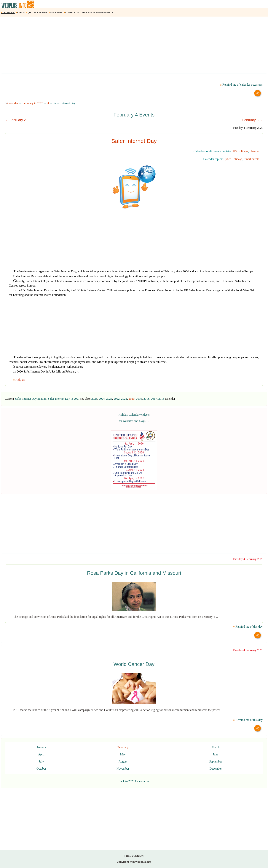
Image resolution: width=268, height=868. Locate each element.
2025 (94, 399)
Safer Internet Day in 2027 (64, 399)
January (41, 747)
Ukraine (254, 151)
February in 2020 (33, 103)
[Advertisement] (112, 46)
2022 (117, 399)
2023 (109, 399)
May (123, 754)
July (41, 761)
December (216, 769)
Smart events (252, 159)
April (41, 754)
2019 (139, 399)
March (216, 747)
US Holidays (240, 151)
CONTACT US (72, 12)
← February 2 (15, 120)
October (41, 769)
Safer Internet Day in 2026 (31, 399)
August (123, 761)
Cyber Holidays (233, 159)
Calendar (13, 103)
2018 (146, 399)
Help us (19, 380)
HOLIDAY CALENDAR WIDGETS (97, 12)
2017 (154, 399)
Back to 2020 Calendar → (134, 781)
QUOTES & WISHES (37, 12)
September (216, 761)
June (216, 754)
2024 (102, 399)
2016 (161, 399)
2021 (124, 399)
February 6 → (253, 120)
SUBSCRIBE (56, 12)
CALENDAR (8, 12)
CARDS (21, 12)
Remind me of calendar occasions (241, 85)
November (123, 769)
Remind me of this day (248, 627)
